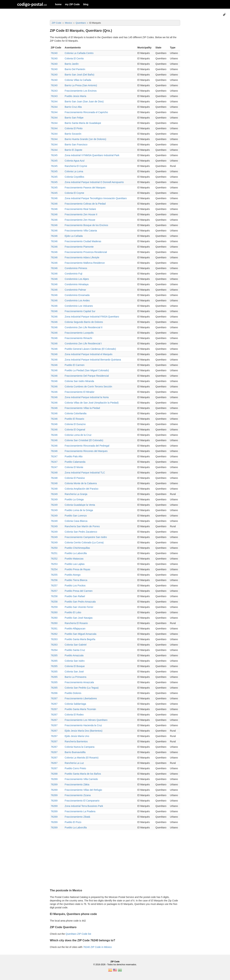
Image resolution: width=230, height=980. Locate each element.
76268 (54, 774)
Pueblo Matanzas (74, 559)
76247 (54, 456)
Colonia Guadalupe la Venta (80, 505)
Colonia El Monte (74, 467)
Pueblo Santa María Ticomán (80, 709)
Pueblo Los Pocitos (75, 586)
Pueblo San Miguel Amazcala (80, 634)
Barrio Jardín (72, 64)
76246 (54, 198)
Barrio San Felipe (74, 118)
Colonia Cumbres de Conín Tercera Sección (88, 387)
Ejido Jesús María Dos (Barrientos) (83, 731)
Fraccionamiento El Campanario (82, 801)
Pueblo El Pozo (73, 822)
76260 (54, 612)
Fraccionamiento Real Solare (80, 209)
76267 (54, 698)
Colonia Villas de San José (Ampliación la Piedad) (92, 403)
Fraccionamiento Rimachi (78, 338)
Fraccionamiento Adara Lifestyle (82, 257)
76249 (54, 494)
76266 (54, 693)
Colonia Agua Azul (75, 161)
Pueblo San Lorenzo (76, 516)
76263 (54, 639)
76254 (54, 569)
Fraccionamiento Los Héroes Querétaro (86, 720)
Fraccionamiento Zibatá (77, 817)
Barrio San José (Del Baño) (79, 75)
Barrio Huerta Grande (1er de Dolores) (85, 139)
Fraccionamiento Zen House (80, 220)
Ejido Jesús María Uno (77, 736)
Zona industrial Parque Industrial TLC (85, 473)
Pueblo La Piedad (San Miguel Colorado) (87, 370)
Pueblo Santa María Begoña (80, 639)
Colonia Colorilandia (75, 413)
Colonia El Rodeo (74, 715)
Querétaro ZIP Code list (78, 934)
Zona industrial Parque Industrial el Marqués (89, 354)
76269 (54, 779)
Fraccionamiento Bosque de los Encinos (86, 225)
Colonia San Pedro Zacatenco (81, 532)
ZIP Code (115, 962)
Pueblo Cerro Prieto (75, 768)
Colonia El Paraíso (75, 478)
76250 (54, 548)
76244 (54, 101)
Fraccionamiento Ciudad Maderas (83, 241)
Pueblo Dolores (73, 693)
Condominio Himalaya (77, 284)
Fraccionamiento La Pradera (80, 811)
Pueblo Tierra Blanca (76, 580)
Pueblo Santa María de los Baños (83, 774)
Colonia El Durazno (75, 424)
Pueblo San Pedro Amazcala (80, 602)
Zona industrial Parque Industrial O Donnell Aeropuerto (94, 182)
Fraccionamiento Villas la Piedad (82, 408)
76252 (54, 559)
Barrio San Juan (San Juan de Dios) (84, 101)
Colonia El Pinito (74, 128)
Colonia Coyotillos (74, 177)
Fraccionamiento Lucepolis (79, 333)
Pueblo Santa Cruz (75, 650)
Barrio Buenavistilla (75, 752)
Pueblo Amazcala (74, 655)
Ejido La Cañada (74, 236)
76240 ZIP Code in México (97, 947)
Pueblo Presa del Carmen (79, 591)
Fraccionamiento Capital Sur (80, 311)
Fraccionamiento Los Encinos (81, 91)
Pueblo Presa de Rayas (77, 569)
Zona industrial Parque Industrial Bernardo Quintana (93, 360)
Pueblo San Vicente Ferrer (79, 607)
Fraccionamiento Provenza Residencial (86, 252)
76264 (54, 650)
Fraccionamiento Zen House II (81, 214)
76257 (54, 586)
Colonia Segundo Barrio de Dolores (84, 322)
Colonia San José (74, 672)
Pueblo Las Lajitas (75, 564)
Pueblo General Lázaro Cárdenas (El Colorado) (90, 349)
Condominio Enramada (77, 295)
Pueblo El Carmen (75, 365)
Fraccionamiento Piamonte (79, 247)
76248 (54, 473)
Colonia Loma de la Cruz (78, 435)
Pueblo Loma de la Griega (79, 510)
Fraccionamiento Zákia (77, 784)
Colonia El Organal (75, 430)
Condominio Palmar (75, 290)
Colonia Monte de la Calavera (81, 483)
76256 (54, 580)
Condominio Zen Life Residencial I (83, 343)
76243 (54, 91)
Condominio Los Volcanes (79, 306)
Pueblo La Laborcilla (76, 553)
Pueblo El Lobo (73, 612)
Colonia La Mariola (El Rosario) (82, 758)
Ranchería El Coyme (76, 166)
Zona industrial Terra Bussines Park (84, 806)
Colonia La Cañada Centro (79, 53)
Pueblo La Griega (74, 499)
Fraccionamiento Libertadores (81, 698)
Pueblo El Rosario (74, 419)
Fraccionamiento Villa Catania (81, 231)
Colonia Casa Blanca (76, 521)
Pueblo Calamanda (75, 462)
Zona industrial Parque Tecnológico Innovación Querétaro (96, 198)
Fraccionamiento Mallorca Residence (85, 263)
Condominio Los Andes (77, 300)
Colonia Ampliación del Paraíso (81, 489)
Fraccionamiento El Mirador (79, 392)
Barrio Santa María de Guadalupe (83, 123)
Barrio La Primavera (75, 677)
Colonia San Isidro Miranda (79, 381)
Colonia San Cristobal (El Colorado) (84, 440)
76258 (54, 596)
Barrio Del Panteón (75, 69)
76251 (54, 553)
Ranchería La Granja (76, 494)
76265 (54, 655)
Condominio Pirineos (76, 268)
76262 (54, 634)
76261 (54, 629)
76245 (54, 155)
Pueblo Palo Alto (74, 456)
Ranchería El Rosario (76, 623)
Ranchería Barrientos (76, 741)
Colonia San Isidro (75, 661)
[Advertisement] (115, 858)
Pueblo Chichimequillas (77, 548)
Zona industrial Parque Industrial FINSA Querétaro (92, 317)
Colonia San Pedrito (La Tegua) (82, 688)
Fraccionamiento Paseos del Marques (85, 188)
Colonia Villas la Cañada (78, 80)
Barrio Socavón (73, 134)
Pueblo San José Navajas (79, 618)
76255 (54, 575)
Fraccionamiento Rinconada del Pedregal (87, 446)
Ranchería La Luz (74, 763)
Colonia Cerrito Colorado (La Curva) (84, 542)
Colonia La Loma (74, 171)
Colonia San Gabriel (75, 645)
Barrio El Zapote (73, 150)
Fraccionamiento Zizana (78, 795)
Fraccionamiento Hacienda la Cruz (83, 725)
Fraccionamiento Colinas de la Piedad (85, 204)
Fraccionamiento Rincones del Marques (86, 451)
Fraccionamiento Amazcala (79, 682)
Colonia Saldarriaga (75, 704)
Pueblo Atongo (73, 575)
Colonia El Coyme (74, 193)
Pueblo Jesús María (75, 96)
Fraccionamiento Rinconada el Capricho (86, 112)
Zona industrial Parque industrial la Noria (87, 397)
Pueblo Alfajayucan (75, 629)
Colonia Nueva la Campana (79, 747)
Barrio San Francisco (76, 145)
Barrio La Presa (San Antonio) (81, 85)
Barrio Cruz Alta (73, 107)
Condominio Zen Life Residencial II (83, 327)
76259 (54, 607)
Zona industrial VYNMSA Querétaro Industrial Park (92, 155)
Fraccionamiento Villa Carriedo (81, 779)
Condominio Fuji (73, 274)
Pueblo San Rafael (75, 596)
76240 (54, 53)
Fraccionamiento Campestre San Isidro (86, 537)
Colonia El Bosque (75, 666)
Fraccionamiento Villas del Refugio (83, 790)
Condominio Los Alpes (77, 279)
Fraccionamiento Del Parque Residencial (87, 376)
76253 (54, 564)
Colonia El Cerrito (74, 58)
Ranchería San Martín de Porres (82, 526)
